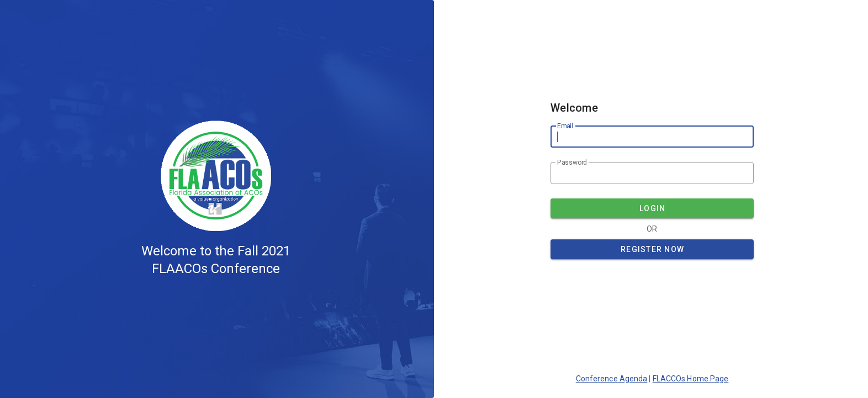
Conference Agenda (612, 379)
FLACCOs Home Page (691, 379)
